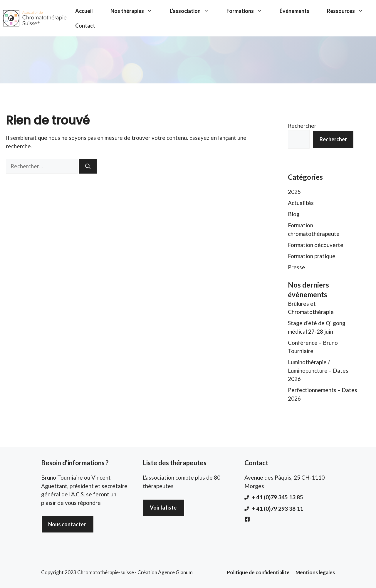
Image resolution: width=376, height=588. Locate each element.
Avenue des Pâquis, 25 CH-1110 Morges (284, 482)
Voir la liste (163, 508)
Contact (85, 26)
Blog (294, 214)
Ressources (349, 11)
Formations (249, 11)
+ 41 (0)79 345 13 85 (277, 497)
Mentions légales (315, 572)
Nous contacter (67, 524)
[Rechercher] (88, 166)
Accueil (84, 11)
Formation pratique (312, 256)
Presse (297, 267)
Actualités (301, 203)
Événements (294, 11)
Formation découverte (316, 245)
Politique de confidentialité (258, 572)
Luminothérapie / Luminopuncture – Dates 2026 (318, 370)
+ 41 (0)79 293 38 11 (277, 509)
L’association (194, 11)
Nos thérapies (136, 11)
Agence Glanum (175, 572)
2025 (294, 192)
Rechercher (302, 126)
